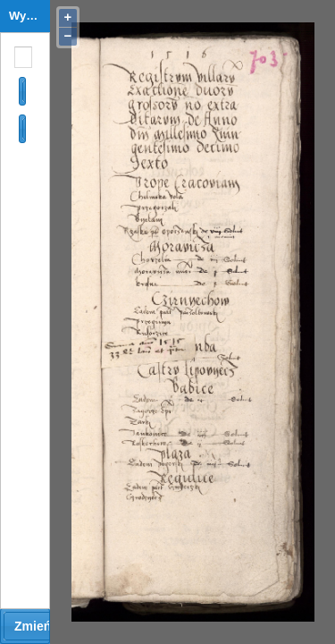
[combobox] (21, 57)
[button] (22, 91)
